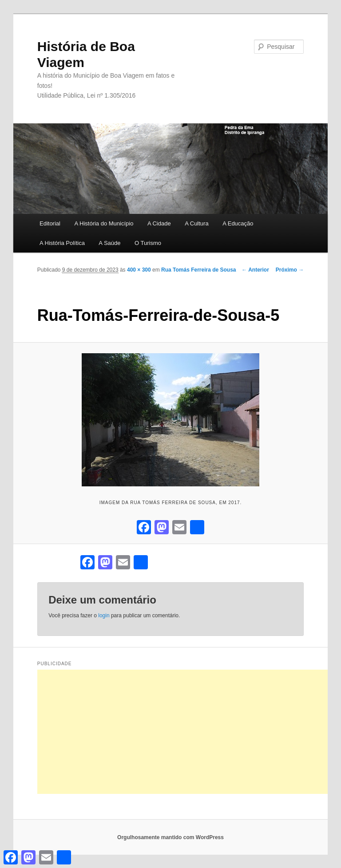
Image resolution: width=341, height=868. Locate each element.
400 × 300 (139, 270)
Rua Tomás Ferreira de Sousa (199, 270)
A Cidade (159, 223)
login (104, 615)
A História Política (62, 243)
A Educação (238, 223)
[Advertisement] (189, 732)
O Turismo (148, 243)
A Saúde (109, 243)
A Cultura (196, 223)
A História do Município (104, 223)
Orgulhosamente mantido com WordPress (170, 837)
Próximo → (290, 270)
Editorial (50, 223)
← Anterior (255, 270)
